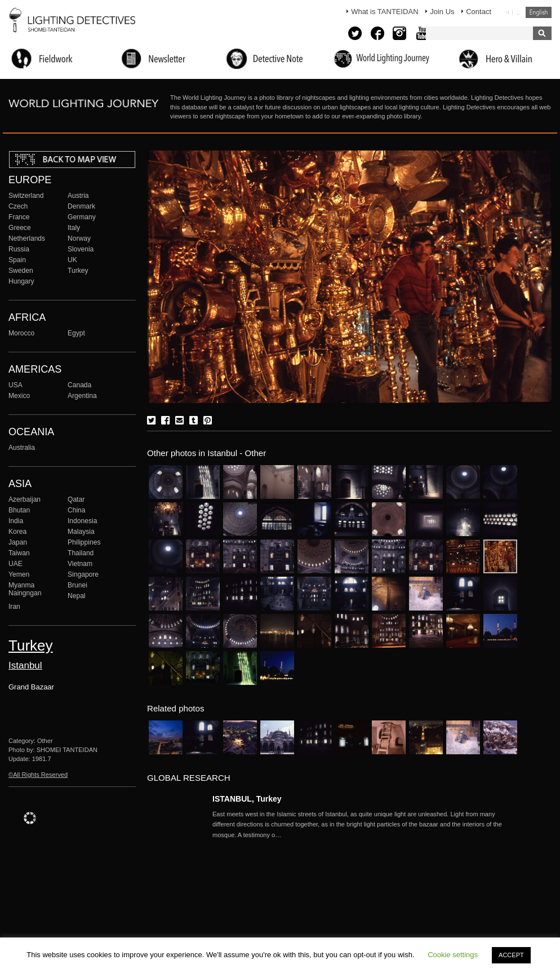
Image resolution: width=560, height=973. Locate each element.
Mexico (19, 396)
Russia (19, 249)
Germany (82, 217)
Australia (22, 448)
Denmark (81, 206)
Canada (79, 385)
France (19, 217)
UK (72, 260)
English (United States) (539, 12)
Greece (20, 228)
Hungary (21, 281)
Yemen (19, 574)
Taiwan (19, 553)
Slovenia (81, 249)
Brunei (77, 585)
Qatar (76, 499)
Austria (78, 196)
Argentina (82, 396)
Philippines (84, 542)
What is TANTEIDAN (385, 12)
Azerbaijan (25, 499)
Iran (14, 607)
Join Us (442, 12)
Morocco (21, 333)
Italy (74, 228)
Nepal (77, 596)
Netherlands (27, 238)
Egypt (76, 333)
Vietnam (80, 564)
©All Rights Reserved (38, 775)
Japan (18, 542)
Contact (479, 12)
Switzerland (26, 196)
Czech (18, 206)
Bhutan (19, 510)
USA (15, 385)
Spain (17, 260)
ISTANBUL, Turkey (247, 799)
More (365, 825)
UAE (15, 564)
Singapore (83, 574)
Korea (17, 532)
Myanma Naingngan (25, 589)
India (16, 521)
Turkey (78, 271)
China (77, 510)
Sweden (21, 271)
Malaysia (81, 532)
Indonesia (82, 521)
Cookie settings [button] (453, 955)
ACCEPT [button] (511, 955)
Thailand (81, 553)
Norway (79, 238)
